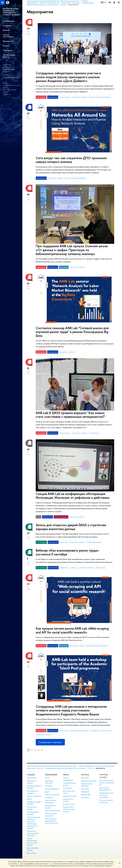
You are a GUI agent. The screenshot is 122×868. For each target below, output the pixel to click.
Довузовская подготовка (49, 782)
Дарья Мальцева (9, 69)
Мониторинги (68, 788)
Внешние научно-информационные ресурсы (69, 809)
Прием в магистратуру (52, 795)
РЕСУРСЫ (85, 775)
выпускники (64, 542)
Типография (85, 789)
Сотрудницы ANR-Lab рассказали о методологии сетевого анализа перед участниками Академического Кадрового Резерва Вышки (71, 710)
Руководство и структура (31, 782)
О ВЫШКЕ (31, 775)
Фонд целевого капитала (32, 808)
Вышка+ (47, 792)
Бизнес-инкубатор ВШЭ (53, 811)
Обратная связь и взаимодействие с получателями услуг (51, 821)
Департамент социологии (35, 768)
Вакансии (6, 30)
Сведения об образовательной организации (33, 833)
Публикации (85, 797)
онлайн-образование (94, 542)
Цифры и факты (32, 778)
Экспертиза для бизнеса (9, 56)
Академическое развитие (68, 800)
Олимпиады (49, 786)
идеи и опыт (64, 730)
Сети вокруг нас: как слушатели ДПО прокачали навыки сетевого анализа (71, 160)
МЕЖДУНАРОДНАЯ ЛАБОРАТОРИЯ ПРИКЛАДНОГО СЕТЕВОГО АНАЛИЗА (11, 12)
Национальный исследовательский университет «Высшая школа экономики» (52, 766)
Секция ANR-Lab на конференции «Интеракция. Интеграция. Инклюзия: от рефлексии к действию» (73, 496)
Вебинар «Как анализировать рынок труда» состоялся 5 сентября (67, 552)
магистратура (94, 433)
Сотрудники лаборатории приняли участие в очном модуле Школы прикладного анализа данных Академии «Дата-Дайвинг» (68, 77)
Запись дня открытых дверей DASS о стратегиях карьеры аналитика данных (71, 527)
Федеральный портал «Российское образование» (106, 795)
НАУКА (66, 775)
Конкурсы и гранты (69, 804)
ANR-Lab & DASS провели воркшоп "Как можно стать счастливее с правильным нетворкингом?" (71, 415)
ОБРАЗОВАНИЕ (51, 775)
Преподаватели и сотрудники (32, 792)
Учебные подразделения (87, 766)
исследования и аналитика (79, 730)
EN (105, 2)
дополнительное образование (100, 97)
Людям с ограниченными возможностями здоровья (32, 842)
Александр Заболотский (11, 77)
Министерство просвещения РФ (105, 789)
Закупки (29, 799)
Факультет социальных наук (106, 766)
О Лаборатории (9, 21)
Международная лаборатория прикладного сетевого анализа (66, 768)
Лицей (47, 778)
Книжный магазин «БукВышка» (87, 785)
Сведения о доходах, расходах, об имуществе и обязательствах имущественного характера (34, 823)
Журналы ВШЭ (86, 795)
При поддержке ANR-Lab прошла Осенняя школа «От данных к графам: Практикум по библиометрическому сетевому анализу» (72, 250)
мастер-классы (65, 97)
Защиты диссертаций (70, 796)
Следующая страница (50, 742)
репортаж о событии (80, 97)
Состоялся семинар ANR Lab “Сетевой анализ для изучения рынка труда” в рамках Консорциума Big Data (72, 332)
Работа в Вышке (32, 853)
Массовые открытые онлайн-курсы (106, 801)
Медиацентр (85, 792)
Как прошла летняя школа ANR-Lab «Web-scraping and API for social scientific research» (72, 630)
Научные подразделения (68, 779)
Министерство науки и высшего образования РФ (107, 783)
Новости (91, 768)
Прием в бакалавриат (52, 789)
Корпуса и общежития (34, 796)
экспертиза (94, 730)
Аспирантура (49, 797)
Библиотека (85, 778)
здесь (18, 864)
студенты (73, 568)
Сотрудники (8, 26)
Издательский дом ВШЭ (89, 781)
